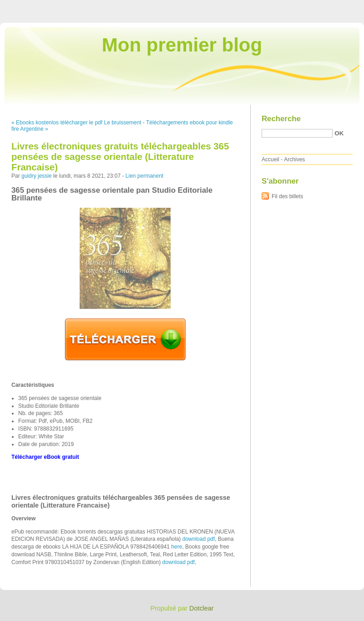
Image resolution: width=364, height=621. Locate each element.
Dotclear (202, 608)
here (177, 547)
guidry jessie (37, 176)
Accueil (270, 159)
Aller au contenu (252, 6)
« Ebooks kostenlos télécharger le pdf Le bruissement (76, 123)
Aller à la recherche (337, 6)
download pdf (199, 539)
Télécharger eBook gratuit (45, 457)
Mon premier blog (182, 45)
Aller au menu (293, 6)
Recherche (281, 119)
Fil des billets (287, 196)
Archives (294, 159)
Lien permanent (144, 176)
